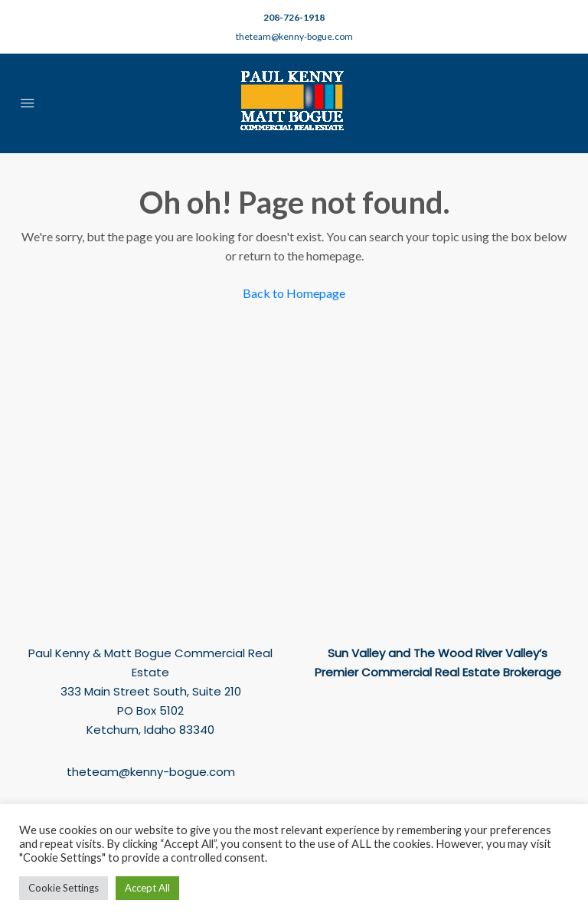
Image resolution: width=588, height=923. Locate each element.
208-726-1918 (294, 17)
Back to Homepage (294, 293)
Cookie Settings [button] (64, 888)
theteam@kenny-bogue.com (294, 36)
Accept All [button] (147, 888)
